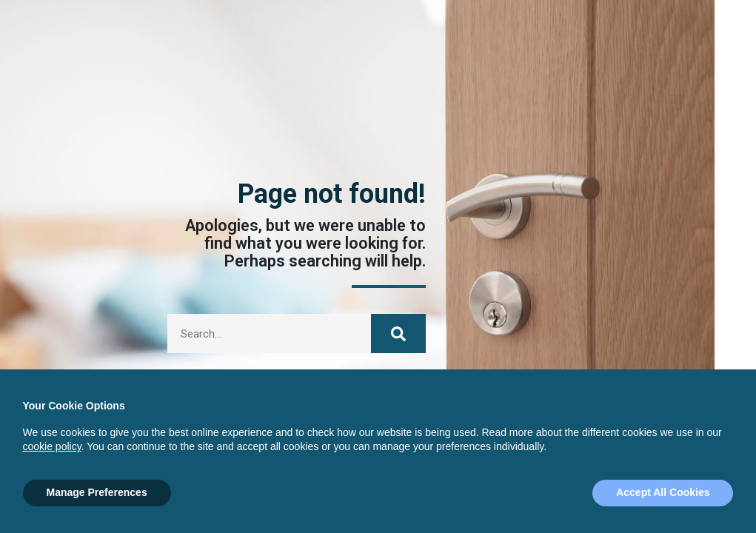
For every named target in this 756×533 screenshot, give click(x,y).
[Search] (398, 333)
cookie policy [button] (52, 446)
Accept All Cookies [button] (663, 492)
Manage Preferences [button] (97, 492)
